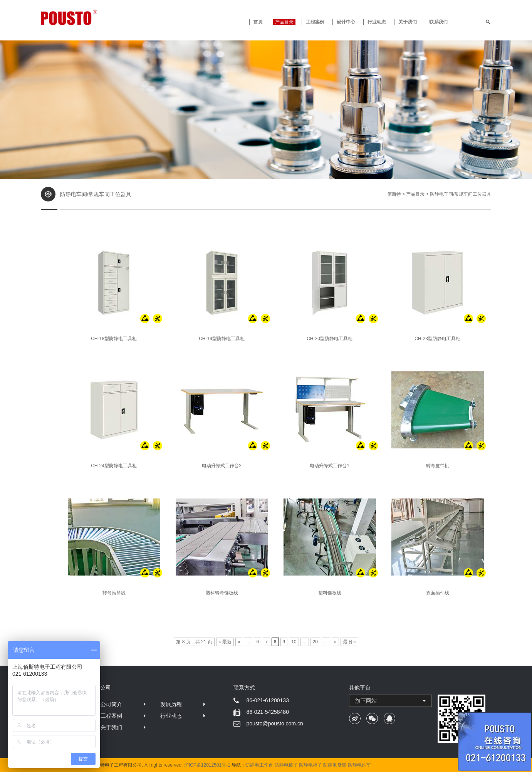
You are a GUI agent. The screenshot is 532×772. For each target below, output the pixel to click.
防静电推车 (359, 765)
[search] (488, 22)
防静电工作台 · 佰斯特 (97, 17)
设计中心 (346, 22)
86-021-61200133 (268, 700)
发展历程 (171, 704)
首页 (258, 22)
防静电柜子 (310, 765)
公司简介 (111, 704)
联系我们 (438, 22)
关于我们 (408, 22)
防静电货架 (335, 765)
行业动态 (377, 22)
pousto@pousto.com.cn (274, 723)
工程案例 (315, 22)
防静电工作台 (259, 765)
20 (315, 642)
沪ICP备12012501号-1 (207, 765)
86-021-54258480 (268, 712)
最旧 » (349, 642)
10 (294, 642)
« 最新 (225, 642)
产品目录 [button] (284, 22)
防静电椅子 (286, 765)
